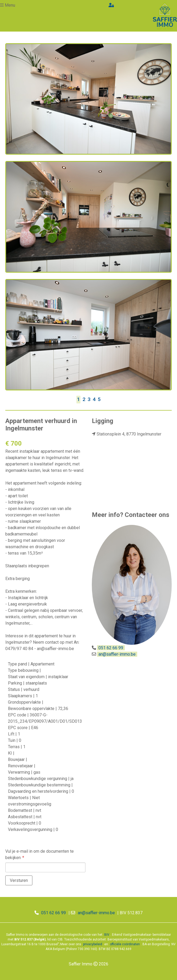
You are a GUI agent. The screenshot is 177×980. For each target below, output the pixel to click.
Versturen (19, 880)
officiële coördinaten (125, 944)
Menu (10, 5)
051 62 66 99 (111, 648)
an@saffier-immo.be (117, 654)
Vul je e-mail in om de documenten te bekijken (40, 854)
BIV (107, 935)
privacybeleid (93, 944)
